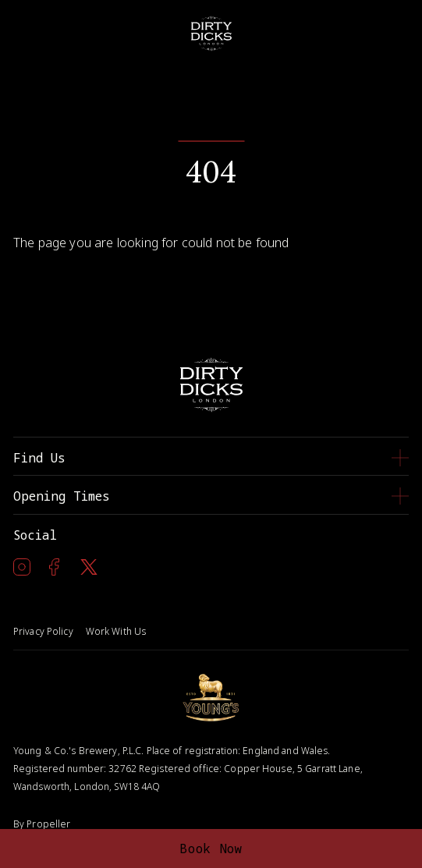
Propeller (48, 824)
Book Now (211, 849)
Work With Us (116, 631)
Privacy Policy (43, 631)
